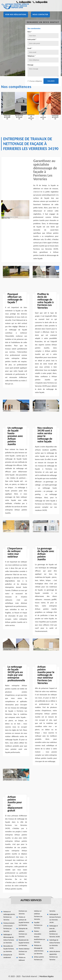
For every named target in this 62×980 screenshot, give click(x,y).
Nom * (30, 32)
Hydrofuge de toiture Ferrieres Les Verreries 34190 (55, 944)
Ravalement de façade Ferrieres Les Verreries (24, 943)
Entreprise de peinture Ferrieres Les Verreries (23, 933)
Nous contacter (40, 14)
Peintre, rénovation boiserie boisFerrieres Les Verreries (40, 937)
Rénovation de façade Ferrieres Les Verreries (9, 949)
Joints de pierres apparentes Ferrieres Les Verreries (55, 956)
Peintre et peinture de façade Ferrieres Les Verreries (24, 921)
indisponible (40, 2)
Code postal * (32, 39)
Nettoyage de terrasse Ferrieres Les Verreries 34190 (55, 918)
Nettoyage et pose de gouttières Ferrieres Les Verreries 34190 (55, 931)
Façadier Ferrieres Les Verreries (38, 925)
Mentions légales (47, 976)
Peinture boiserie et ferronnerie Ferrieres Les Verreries (9, 927)
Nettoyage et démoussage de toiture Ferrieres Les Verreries (9, 939)
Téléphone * (32, 56)
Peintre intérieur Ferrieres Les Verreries (24, 951)
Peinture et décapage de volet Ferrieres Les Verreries (39, 950)
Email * (30, 48)
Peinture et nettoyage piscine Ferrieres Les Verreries (9, 916)
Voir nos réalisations (16, 14)
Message (30, 65)
